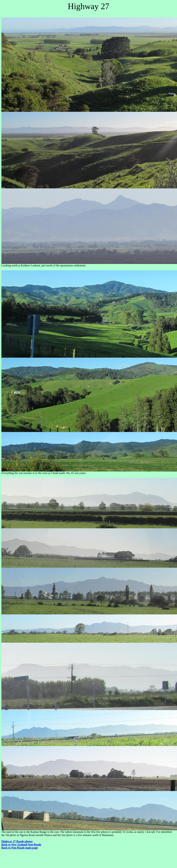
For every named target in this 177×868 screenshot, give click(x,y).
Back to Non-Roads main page (20, 848)
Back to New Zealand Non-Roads (21, 845)
